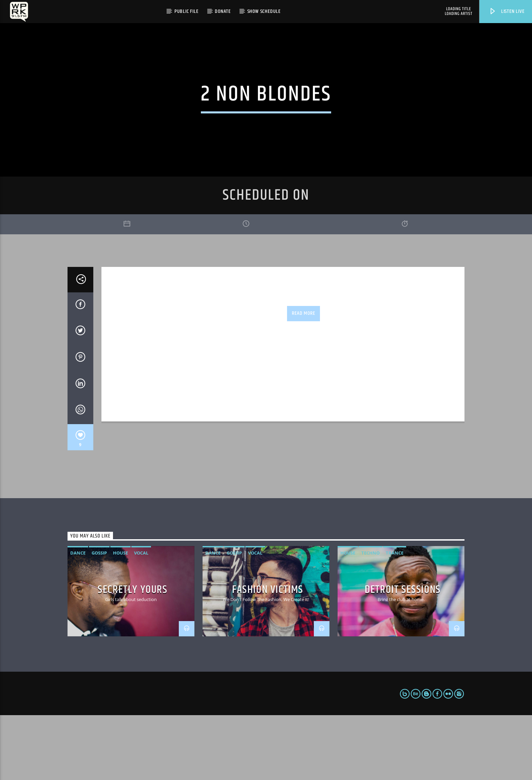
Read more (303, 378)
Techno (370, 618)
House (120, 618)
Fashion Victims (268, 655)
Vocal (141, 618)
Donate (223, 11)
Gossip (99, 618)
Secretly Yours (132, 655)
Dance (78, 618)
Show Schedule (264, 11)
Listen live (507, 11)
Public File (186, 11)
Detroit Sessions (403, 655)
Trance (395, 618)
